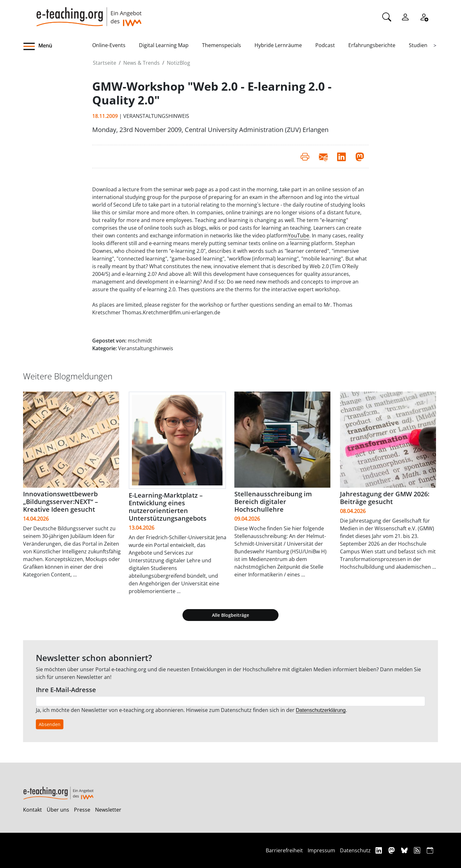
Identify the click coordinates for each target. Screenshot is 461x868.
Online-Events (109, 45)
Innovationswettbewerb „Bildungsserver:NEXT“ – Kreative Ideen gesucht (61, 502)
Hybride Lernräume (278, 45)
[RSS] (418, 850)
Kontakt (32, 810)
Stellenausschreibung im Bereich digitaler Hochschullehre (273, 502)
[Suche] (387, 16)
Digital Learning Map (164, 45)
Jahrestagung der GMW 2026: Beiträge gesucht (385, 498)
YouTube (299, 236)
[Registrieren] (424, 16)
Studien (418, 45)
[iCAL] (430, 850)
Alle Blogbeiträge (230, 615)
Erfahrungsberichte (372, 45)
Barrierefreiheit (284, 850)
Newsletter (108, 810)
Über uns (58, 810)
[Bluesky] (405, 850)
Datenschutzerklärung (321, 710)
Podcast (325, 45)
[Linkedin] (380, 850)
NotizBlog (178, 63)
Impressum (321, 850)
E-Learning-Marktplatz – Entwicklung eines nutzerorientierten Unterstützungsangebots (168, 507)
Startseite (105, 63)
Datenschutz (355, 850)
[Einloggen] (405, 16)
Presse (82, 810)
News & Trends (142, 63)
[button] (58, 46)
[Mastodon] (392, 850)
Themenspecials (222, 45)
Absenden (50, 724)
